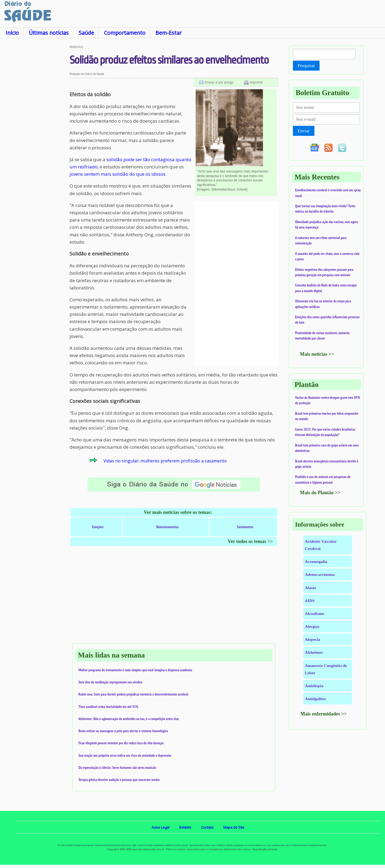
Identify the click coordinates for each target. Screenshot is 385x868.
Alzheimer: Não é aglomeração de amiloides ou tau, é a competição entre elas (129, 719)
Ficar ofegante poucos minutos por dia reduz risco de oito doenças (121, 743)
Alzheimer (314, 652)
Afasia (310, 588)
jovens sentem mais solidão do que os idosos (117, 174)
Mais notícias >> (317, 354)
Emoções (98, 527)
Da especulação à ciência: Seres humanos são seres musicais (117, 767)
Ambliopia (314, 686)
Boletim (185, 827)
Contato (207, 827)
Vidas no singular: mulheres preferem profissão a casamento (165, 461)
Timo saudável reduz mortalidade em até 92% (108, 707)
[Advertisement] (35, 126)
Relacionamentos (168, 527)
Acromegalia (316, 561)
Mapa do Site (234, 827)
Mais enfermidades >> (324, 714)
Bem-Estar (169, 33)
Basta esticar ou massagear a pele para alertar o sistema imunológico (123, 731)
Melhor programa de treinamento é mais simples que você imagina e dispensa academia (135, 670)
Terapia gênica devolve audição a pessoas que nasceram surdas (119, 780)
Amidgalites (315, 699)
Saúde (86, 33)
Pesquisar (306, 66)
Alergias (312, 626)
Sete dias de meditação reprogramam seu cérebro (110, 682)
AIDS (310, 601)
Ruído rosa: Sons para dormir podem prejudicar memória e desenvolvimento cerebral (133, 694)
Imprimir (256, 82)
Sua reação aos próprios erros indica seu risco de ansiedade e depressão (125, 755)
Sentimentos (245, 527)
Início (12, 33)
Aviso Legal (161, 827)
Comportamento (125, 33)
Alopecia (312, 639)
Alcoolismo (314, 613)
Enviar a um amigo (219, 82)
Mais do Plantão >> (320, 493)
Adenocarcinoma (320, 574)
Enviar (304, 131)
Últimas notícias (49, 33)
